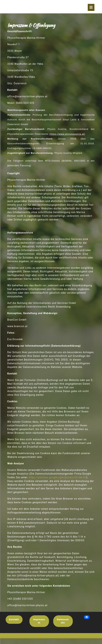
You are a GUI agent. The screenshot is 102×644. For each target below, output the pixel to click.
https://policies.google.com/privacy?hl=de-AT (58, 477)
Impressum (39, 621)
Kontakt (14, 619)
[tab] (91, 7)
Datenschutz (63, 621)
